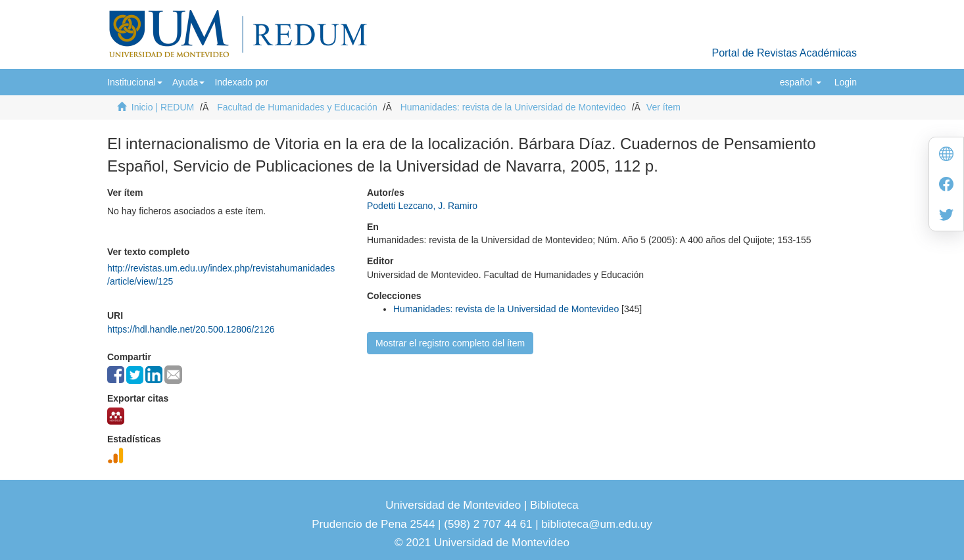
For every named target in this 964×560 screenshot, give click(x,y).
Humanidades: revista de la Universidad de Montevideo (513, 107)
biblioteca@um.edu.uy (596, 524)
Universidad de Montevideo (455, 505)
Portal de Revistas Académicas (784, 53)
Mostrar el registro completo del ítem (450, 343)
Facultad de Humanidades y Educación (297, 107)
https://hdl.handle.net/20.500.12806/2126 (191, 329)
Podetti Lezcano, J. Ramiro (422, 206)
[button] (135, 82)
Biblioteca (552, 505)
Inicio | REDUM (163, 107)
